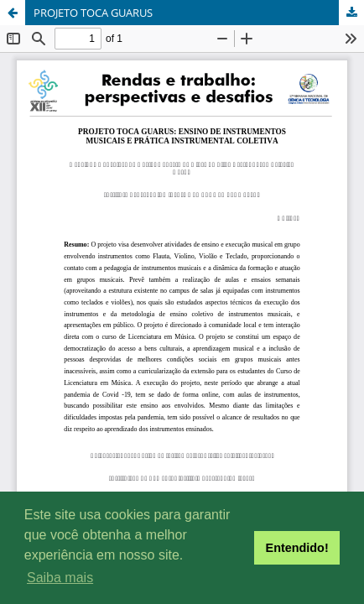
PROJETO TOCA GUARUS (93, 13)
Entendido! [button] (297, 548)
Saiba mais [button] (60, 578)
